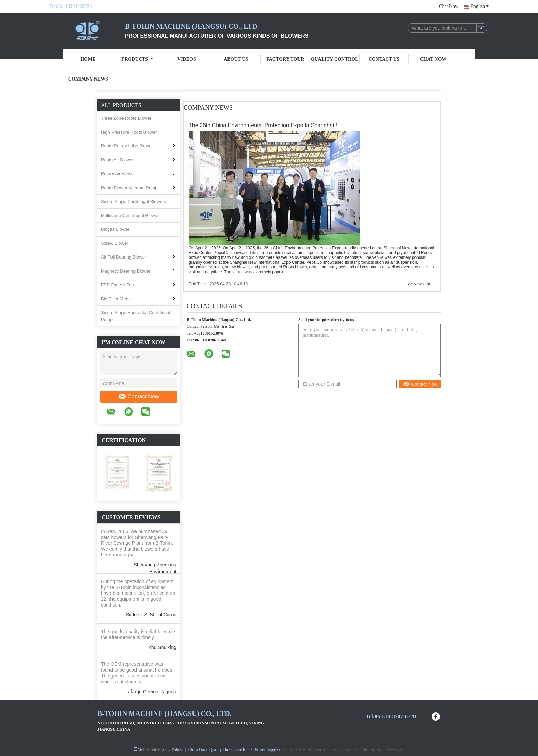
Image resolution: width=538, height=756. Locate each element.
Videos (187, 59)
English (479, 6)
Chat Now (449, 6)
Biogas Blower (115, 229)
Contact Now (139, 397)
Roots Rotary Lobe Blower (127, 146)
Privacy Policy (170, 749)
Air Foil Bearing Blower (124, 257)
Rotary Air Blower (118, 174)
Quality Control (335, 59)
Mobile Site (145, 749)
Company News (88, 79)
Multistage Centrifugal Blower (130, 215)
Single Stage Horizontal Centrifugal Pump (136, 316)
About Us (236, 59)
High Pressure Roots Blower (129, 132)
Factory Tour (285, 59)
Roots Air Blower (117, 160)
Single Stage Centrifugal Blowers (133, 201)
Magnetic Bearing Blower (126, 271)
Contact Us (384, 59)
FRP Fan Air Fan (118, 285)
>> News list (419, 284)
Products (137, 59)
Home (88, 59)
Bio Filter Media (116, 299)
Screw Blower (114, 243)
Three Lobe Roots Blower (126, 118)
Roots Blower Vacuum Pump (129, 188)
